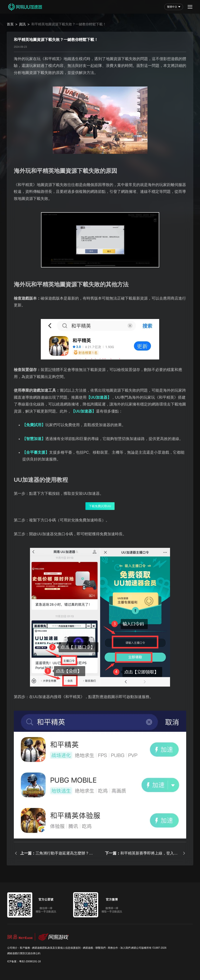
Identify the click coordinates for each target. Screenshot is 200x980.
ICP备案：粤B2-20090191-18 (24, 961)
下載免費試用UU (100, 506)
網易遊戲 (88, 948)
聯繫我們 (101, 948)
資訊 (22, 24)
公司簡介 (12, 948)
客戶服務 (25, 948)
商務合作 (113, 948)
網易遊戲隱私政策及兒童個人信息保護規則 (56, 948)
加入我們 (125, 948)
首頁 (10, 24)
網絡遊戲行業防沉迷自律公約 (24, 953)
